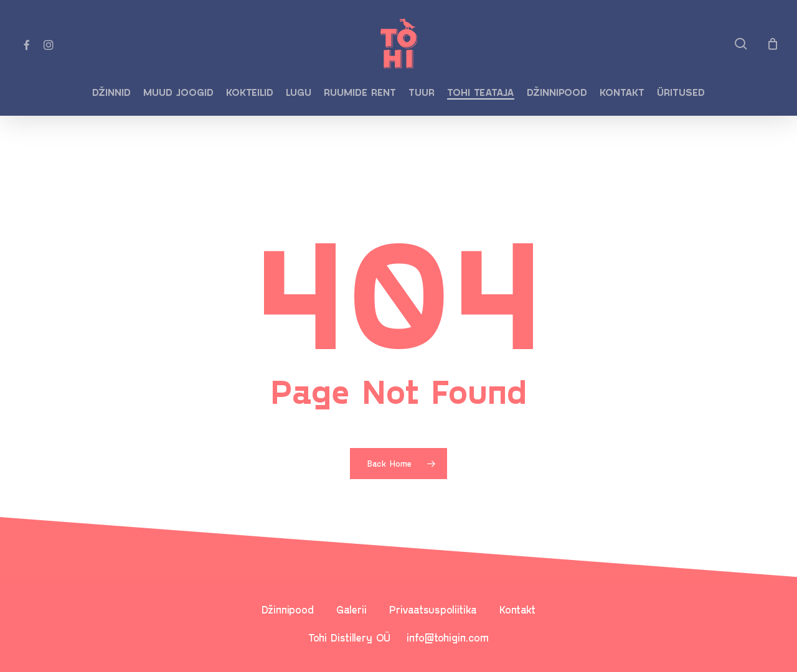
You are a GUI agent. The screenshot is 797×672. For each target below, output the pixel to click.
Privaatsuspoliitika (433, 609)
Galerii (351, 609)
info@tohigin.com (448, 637)
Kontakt (517, 609)
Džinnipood (288, 609)
